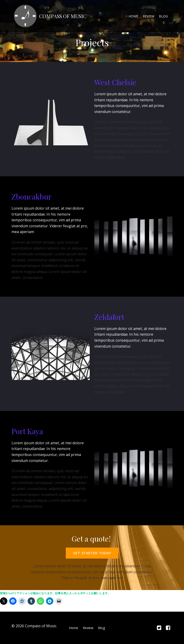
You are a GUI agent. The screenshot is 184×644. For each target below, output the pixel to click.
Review (149, 16)
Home (133, 16)
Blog (163, 16)
